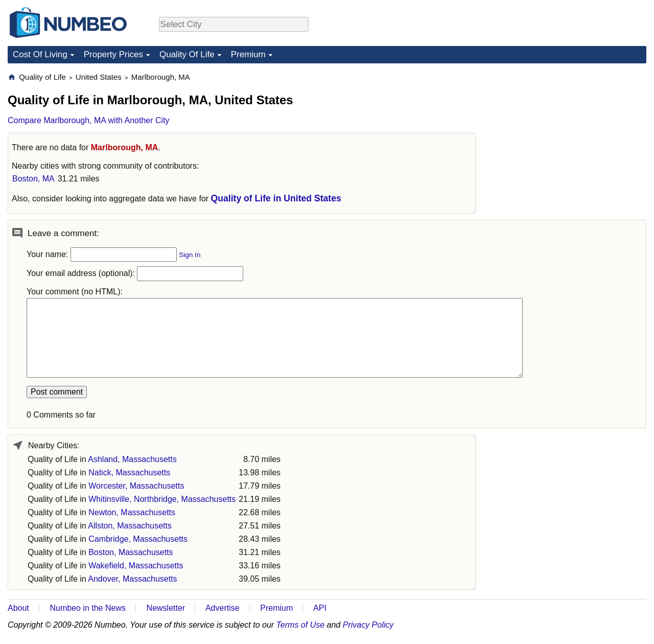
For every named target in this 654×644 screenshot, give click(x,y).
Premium (248, 54)
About (18, 608)
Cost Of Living (40, 54)
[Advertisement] (570, 136)
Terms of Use (301, 625)
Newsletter (166, 608)
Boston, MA (33, 179)
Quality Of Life (187, 54)
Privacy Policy (368, 625)
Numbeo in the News (88, 608)
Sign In (190, 255)
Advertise (223, 608)
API (320, 608)
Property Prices (113, 54)
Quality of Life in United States (276, 198)
